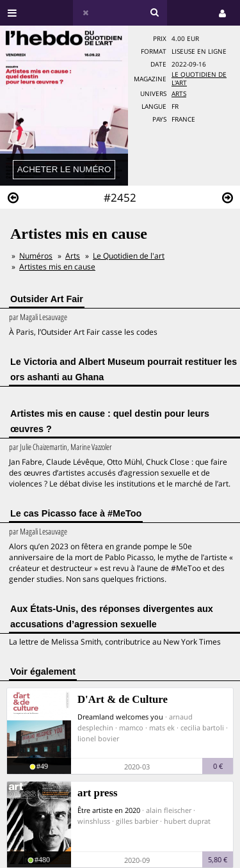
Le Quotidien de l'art (129, 256)
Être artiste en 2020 (109, 810)
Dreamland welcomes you (120, 717)
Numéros (36, 256)
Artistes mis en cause (57, 267)
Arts (179, 94)
